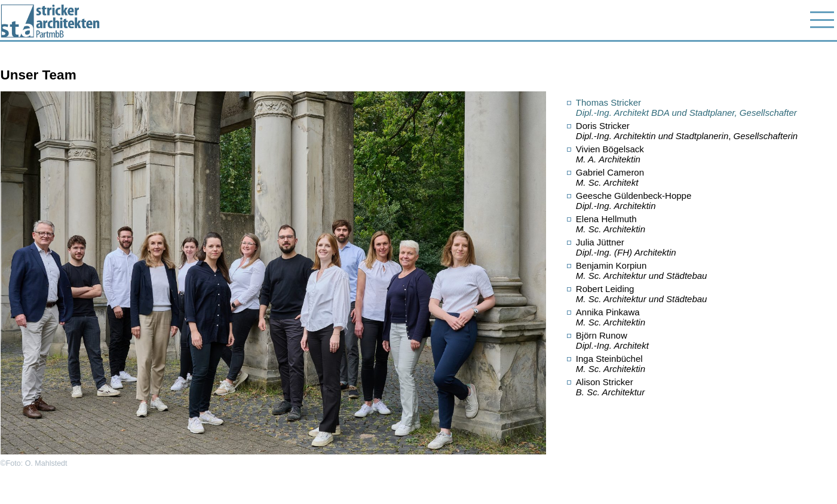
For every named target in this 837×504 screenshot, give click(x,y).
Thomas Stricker (686, 107)
